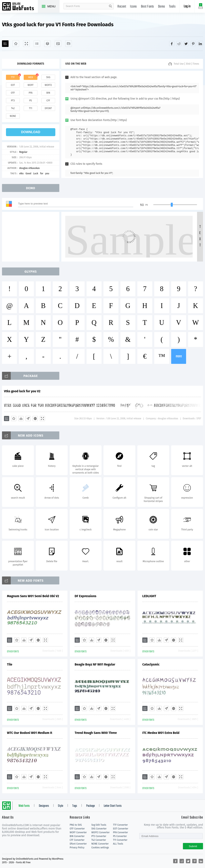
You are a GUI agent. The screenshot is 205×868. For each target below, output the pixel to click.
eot (13, 85)
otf (13, 93)
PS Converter (120, 836)
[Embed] (35, 418)
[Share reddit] (179, 44)
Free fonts (20, 7)
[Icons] (58, 44)
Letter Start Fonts (113, 806)
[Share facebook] (172, 44)
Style (61, 806)
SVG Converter (99, 829)
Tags (75, 806)
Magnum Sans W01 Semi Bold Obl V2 (33, 596)
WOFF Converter (78, 832)
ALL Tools (118, 844)
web (31, 77)
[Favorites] (16, 44)
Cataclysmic (151, 664)
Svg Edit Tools (99, 825)
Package (90, 806)
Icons (133, 7)
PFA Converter (121, 832)
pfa (31, 93)
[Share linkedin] (200, 44)
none (13, 116)
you (47, 173)
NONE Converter (100, 844)
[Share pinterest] (193, 44)
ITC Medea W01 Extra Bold (161, 733)
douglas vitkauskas (29, 168)
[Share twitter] (186, 44)
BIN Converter (77, 836)
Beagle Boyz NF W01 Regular (95, 664)
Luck (36, 173)
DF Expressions (85, 596)
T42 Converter (99, 840)
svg (48, 77)
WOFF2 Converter (101, 832)
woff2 (48, 85)
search (110, 6)
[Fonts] (69, 44)
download (31, 132)
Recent (122, 7)
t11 (30, 108)
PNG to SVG (76, 825)
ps (31, 101)
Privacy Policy (77, 848)
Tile (10, 664)
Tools (172, 7)
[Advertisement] (32, 237)
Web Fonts (24, 806)
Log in (187, 6)
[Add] (5, 44)
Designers (44, 806)
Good (28, 173)
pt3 (13, 101)
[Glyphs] (37, 44)
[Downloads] (21, 418)
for (42, 173)
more (179, 356)
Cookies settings (100, 848)
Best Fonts (147, 7)
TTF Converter (120, 825)
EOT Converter (121, 829)
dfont (48, 108)
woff (30, 85)
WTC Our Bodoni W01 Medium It (30, 733)
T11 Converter (120, 840)
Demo (162, 7)
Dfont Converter (78, 844)
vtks (21, 173)
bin (48, 93)
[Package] (47, 44)
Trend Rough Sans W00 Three (96, 733)
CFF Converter (77, 840)
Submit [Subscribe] (193, 846)
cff (48, 101)
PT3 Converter (99, 836)
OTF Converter (77, 829)
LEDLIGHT (149, 596)
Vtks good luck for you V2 (22, 391)
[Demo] (26, 44)
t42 (13, 108)
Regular (23, 152)
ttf (13, 77)
